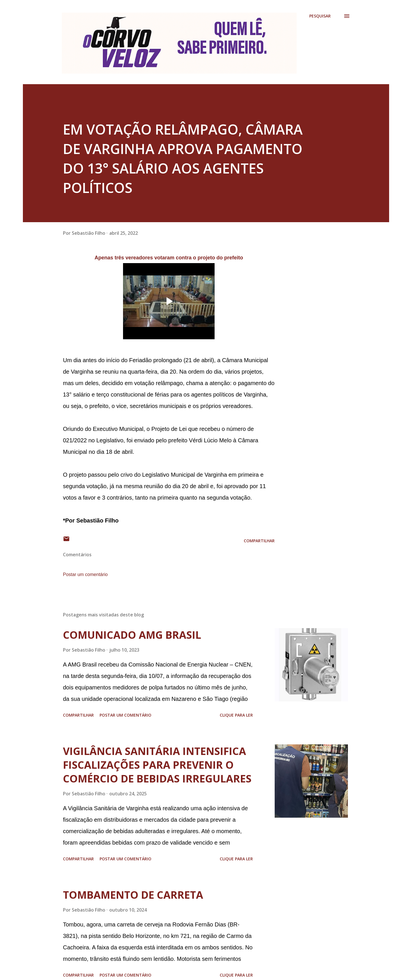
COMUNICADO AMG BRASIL (132, 635)
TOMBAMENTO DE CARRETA (133, 895)
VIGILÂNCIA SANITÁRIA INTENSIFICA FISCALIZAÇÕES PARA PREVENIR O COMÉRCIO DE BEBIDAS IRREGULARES (157, 765)
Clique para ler (236, 715)
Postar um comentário (85, 574)
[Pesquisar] (320, 16)
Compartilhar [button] (259, 541)
